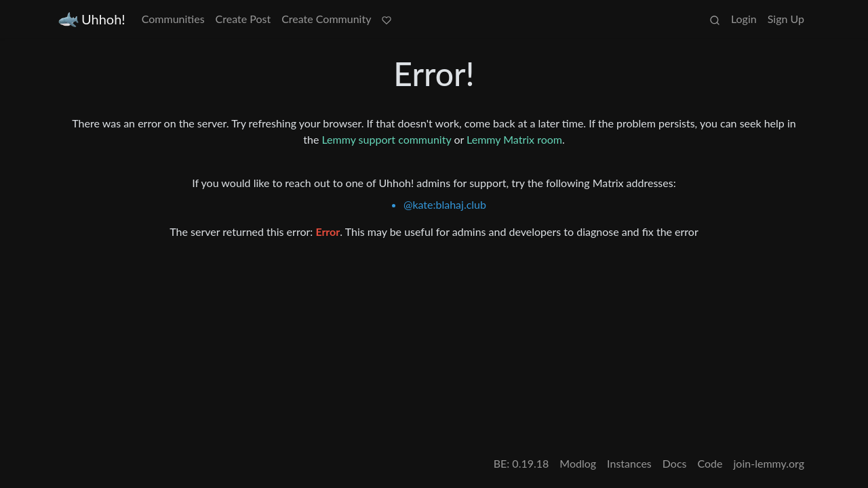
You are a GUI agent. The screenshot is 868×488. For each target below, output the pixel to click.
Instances (629, 463)
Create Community (326, 19)
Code (710, 463)
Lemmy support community (386, 139)
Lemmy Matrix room (514, 139)
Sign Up (786, 19)
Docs (675, 463)
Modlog (578, 463)
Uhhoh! (92, 19)
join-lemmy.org (769, 463)
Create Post (243, 19)
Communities (173, 19)
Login (744, 19)
